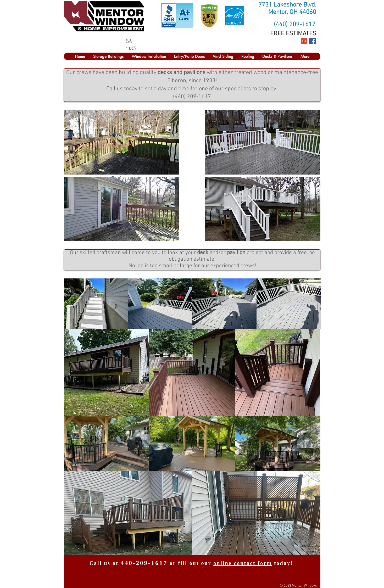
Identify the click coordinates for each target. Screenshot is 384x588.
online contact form (243, 563)
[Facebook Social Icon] (312, 41)
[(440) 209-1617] (295, 25)
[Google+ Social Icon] (304, 41)
